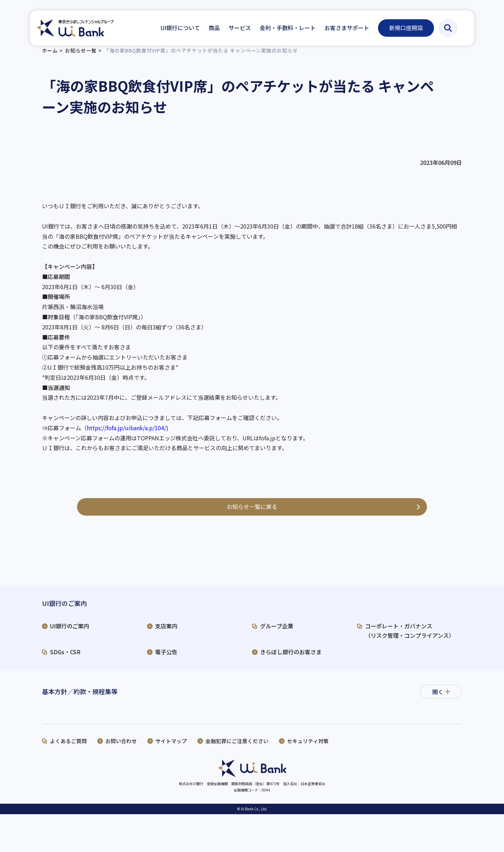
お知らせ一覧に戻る (252, 513)
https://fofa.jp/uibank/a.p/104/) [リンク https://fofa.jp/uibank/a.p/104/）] (128, 434)
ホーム (50, 57)
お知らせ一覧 (81, 57)
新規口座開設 (406, 28)
